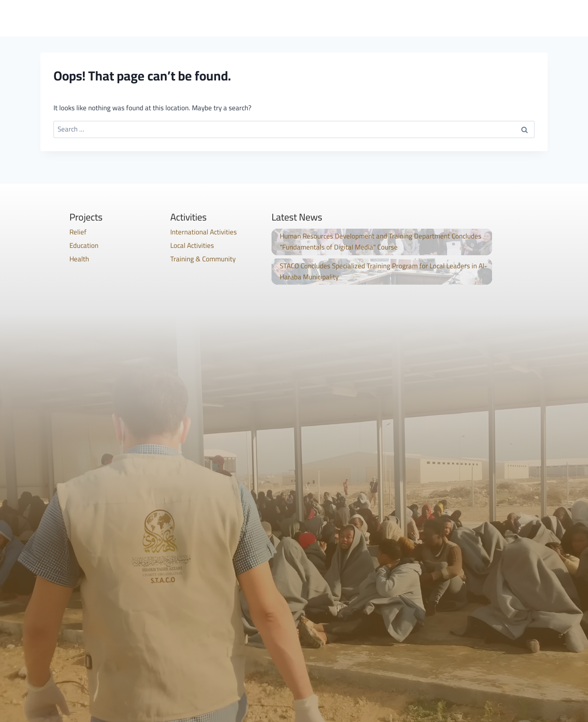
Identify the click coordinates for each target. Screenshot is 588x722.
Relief (78, 232)
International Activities (204, 232)
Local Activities (192, 245)
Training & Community (203, 259)
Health (79, 259)
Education (84, 245)
